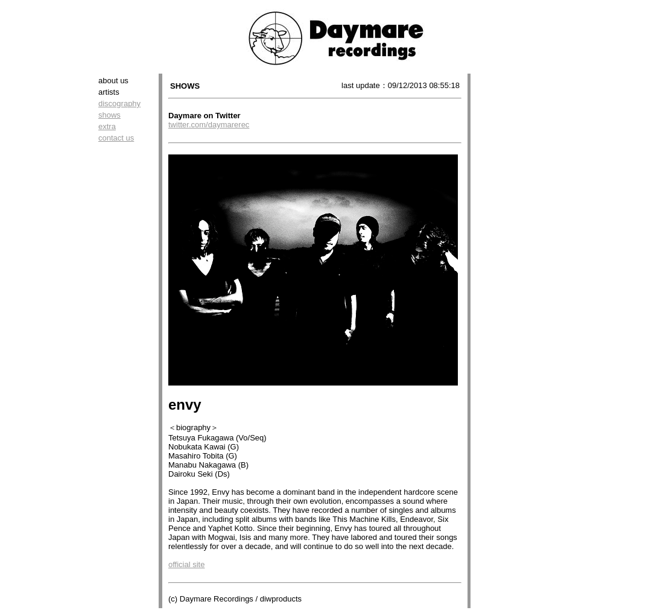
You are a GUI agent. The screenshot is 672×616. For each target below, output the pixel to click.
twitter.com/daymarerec (209, 125)
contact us (116, 138)
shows (109, 115)
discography (119, 103)
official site (186, 564)
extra (107, 126)
